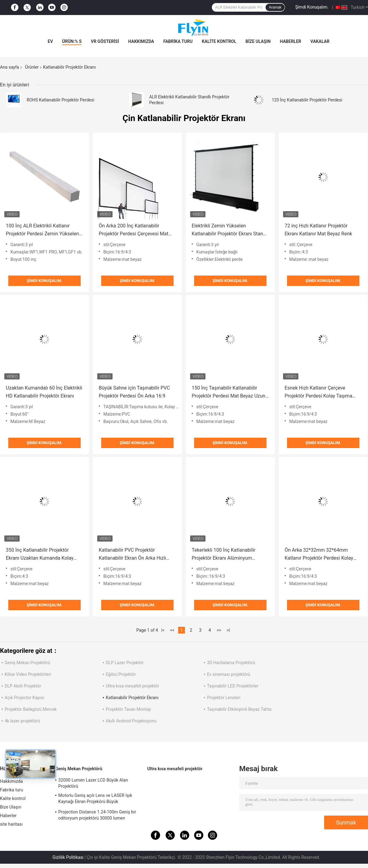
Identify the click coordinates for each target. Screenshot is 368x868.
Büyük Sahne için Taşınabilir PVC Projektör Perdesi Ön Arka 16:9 (134, 392)
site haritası (11, 824)
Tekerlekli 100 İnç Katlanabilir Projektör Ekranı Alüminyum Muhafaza (224, 555)
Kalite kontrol (219, 41)
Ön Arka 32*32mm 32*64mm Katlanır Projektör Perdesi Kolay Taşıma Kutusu (319, 555)
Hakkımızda (141, 41)
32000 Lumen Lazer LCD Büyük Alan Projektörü (93, 783)
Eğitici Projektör (121, 674)
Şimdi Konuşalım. (312, 7)
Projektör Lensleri (224, 698)
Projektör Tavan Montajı (128, 709)
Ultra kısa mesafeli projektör (132, 686)
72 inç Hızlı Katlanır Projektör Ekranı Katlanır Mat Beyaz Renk (318, 230)
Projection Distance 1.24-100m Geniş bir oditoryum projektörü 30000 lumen (97, 815)
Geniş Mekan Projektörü (27, 663)
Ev (50, 41)
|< (163, 630)
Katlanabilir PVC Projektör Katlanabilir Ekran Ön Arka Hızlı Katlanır (132, 555)
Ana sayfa (10, 67)
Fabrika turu (178, 41)
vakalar (320, 41)
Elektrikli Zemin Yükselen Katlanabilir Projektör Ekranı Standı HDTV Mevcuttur (229, 230)
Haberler (290, 41)
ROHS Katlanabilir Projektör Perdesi (60, 100)
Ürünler (32, 67)
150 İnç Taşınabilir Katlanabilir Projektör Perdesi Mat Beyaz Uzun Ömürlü (228, 392)
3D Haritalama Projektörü (231, 663)
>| (228, 630)
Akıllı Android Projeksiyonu (131, 721)
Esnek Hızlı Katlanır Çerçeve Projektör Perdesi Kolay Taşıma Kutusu (318, 392)
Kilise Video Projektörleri (28, 674)
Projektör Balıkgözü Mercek (31, 709)
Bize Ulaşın (258, 41)
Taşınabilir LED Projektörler (233, 686)
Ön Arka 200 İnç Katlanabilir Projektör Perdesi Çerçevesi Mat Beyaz (134, 230)
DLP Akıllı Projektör (23, 686)
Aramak (275, 7)
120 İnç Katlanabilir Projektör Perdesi (307, 100)
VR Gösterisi (105, 41)
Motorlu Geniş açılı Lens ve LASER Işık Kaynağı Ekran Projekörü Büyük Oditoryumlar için (95, 799)
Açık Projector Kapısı (24, 698)
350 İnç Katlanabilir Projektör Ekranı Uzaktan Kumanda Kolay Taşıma (40, 555)
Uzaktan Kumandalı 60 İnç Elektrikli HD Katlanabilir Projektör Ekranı (44, 392)
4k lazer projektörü (22, 721)
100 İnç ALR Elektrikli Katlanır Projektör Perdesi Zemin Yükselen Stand (42, 230)
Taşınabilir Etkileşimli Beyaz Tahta (239, 709)
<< (172, 630)
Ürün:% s (72, 41)
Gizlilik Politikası (68, 857)
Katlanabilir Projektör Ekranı (132, 698)
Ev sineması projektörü (229, 674)
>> (219, 630)
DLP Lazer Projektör (125, 663)
